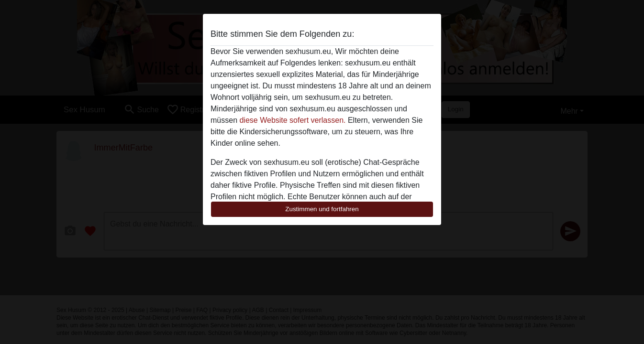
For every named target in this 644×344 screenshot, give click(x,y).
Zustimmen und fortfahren (322, 209)
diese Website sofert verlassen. (292, 120)
